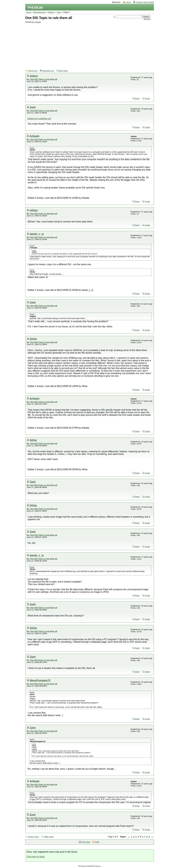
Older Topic (49, 837)
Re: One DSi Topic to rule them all (42, 79)
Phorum (98, 866)
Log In (128, 2)
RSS (97, 842)
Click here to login (36, 857)
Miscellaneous (39, 12)
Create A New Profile (145, 2)
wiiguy (34, 76)
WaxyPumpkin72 (40, 680)
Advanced (147, 19)
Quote (147, 98)
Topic (59, 12)
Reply (137, 98)
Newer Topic (34, 837)
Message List (48, 71)
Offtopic (51, 12)
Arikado (38, 22)
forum (83, 866)
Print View (86, 842)
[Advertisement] (88, 44)
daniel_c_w (37, 234)
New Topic (63, 71)
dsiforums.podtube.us (39, 119)
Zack (33, 107)
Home (29, 12)
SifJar (33, 339)
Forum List (33, 71)
